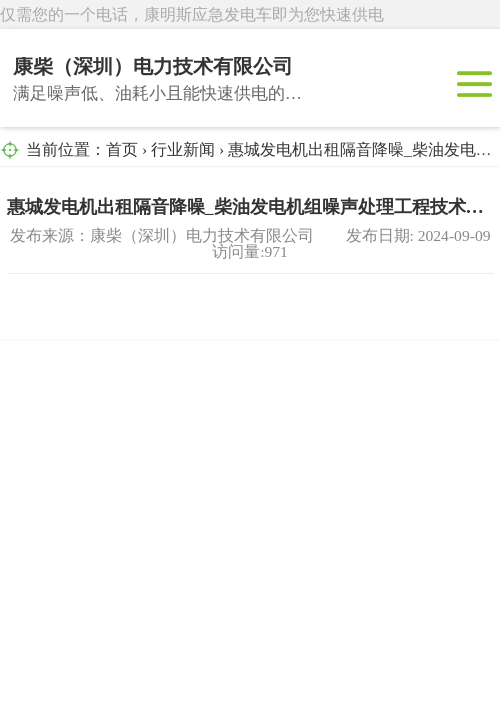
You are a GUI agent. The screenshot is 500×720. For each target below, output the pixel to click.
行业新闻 (183, 149)
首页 (122, 149)
